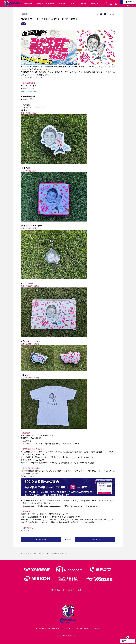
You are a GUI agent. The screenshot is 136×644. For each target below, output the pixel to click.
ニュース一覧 (29, 554)
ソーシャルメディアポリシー (83, 628)
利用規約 (97, 628)
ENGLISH (130, 5)
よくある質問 (40, 628)
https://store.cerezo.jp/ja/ (30, 91)
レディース (84, 4)
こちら (30, 476)
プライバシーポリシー (65, 628)
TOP (22, 554)
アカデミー (94, 4)
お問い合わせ (51, 628)
